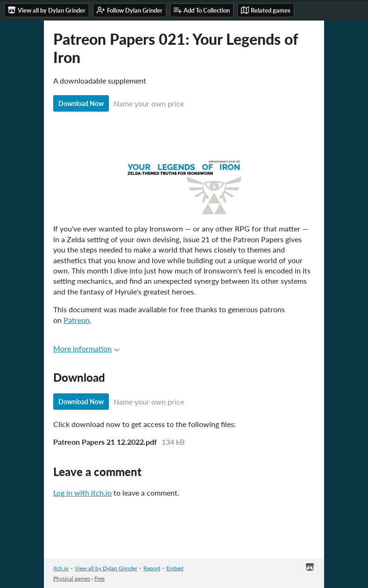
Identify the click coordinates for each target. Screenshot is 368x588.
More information (86, 348)
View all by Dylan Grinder (106, 568)
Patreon (77, 320)
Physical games (72, 578)
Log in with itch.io (82, 493)
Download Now (81, 103)
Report (152, 568)
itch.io (61, 568)
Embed (175, 568)
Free (99, 578)
